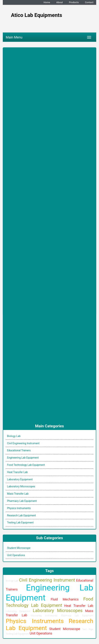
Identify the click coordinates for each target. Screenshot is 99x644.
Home (47, 2)
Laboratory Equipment (20, 479)
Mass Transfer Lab (18, 494)
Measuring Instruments (44, 616)
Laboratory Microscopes (21, 486)
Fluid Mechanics (65, 599)
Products (74, 2)
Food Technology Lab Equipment (26, 465)
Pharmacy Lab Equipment (22, 501)
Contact (89, 2)
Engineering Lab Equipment (23, 458)
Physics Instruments (19, 508)
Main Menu (14, 37)
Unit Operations (16, 555)
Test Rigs (88, 629)
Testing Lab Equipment (20, 522)
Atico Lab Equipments (37, 15)
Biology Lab (14, 436)
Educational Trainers (19, 450)
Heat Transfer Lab (17, 472)
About (59, 2)
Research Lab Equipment (21, 515)
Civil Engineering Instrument (23, 443)
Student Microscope (19, 548)
